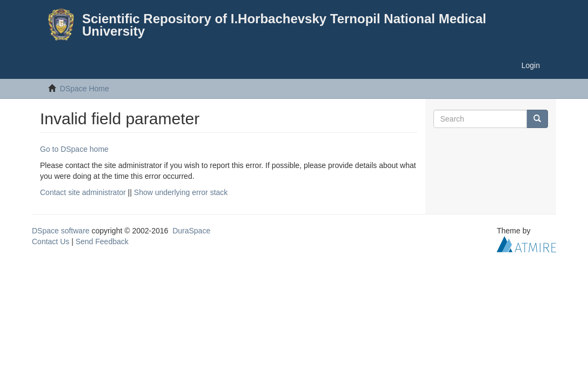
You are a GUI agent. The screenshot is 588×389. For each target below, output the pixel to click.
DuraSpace (191, 231)
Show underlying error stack (181, 192)
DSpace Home (85, 89)
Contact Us (51, 242)
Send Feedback (102, 242)
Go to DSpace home (74, 149)
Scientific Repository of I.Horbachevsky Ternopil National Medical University (284, 25)
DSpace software (61, 231)
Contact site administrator (83, 192)
